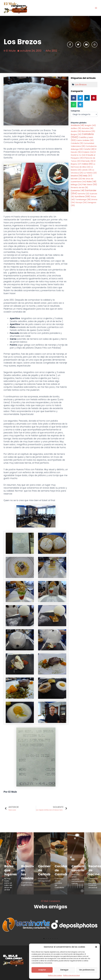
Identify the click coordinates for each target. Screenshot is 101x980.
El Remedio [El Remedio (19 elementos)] (87, 161)
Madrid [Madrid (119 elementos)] (77, 176)
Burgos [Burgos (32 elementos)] (76, 134)
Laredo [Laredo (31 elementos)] (87, 170)
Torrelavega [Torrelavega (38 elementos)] (83, 199)
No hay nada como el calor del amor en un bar (8, 880)
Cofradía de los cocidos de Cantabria (59, 879)
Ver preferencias (87, 970)
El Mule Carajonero (50, 897)
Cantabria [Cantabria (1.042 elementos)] (82, 136)
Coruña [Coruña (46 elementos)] (89, 149)
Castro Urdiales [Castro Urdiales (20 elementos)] (85, 140)
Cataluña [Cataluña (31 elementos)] (77, 143)
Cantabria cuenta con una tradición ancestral (93, 879)
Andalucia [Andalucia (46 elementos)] (78, 125)
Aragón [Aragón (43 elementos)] (90, 125)
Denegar (64, 970)
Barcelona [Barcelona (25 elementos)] (88, 131)
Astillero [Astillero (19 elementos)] (76, 128)
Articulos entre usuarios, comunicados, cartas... (78, 876)
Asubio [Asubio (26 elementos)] (76, 131)
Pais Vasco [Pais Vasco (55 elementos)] (90, 184)
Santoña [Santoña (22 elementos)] (83, 194)
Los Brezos (81, 84)
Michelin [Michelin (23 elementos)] (76, 179)
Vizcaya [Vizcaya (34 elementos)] (81, 202)
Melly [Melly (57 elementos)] (88, 176)
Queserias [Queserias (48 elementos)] (78, 190)
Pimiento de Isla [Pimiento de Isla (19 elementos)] (79, 187)
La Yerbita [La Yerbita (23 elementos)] (90, 173)
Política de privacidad (71, 975)
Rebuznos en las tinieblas (26, 868)
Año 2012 (51, 51)
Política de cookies (55, 975)
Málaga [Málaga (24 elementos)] (76, 185)
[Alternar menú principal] (96, 8)
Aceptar (42, 970)
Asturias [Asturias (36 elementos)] (88, 128)
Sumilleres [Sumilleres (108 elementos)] (82, 197)
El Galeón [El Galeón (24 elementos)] (88, 152)
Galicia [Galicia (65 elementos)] (87, 164)
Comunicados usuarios (79, 867)
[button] (96, 947)
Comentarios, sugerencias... (27, 876)
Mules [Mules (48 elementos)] (92, 182)
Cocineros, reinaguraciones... (46, 876)
